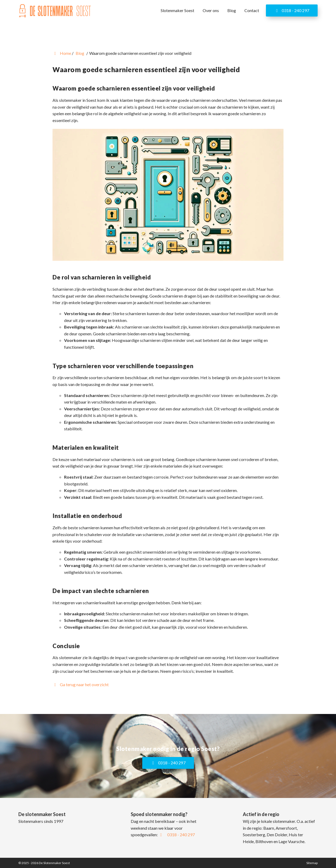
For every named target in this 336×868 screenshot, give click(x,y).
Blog (232, 10)
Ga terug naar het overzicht (81, 684)
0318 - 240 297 (292, 10)
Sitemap (312, 863)
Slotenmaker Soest (177, 10)
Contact (252, 10)
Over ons (211, 10)
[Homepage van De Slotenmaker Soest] (55, 11)
